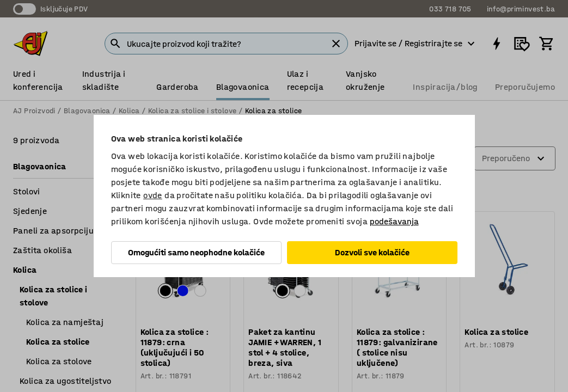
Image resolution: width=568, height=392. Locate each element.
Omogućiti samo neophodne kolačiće (196, 252)
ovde (153, 195)
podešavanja (394, 221)
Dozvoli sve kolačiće (372, 252)
